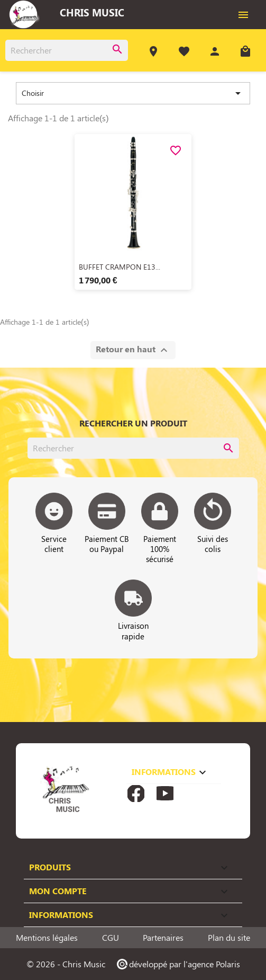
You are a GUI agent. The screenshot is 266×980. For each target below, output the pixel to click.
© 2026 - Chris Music (66, 964)
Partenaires (163, 938)
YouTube (165, 794)
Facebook (136, 794)
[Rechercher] (67, 50)
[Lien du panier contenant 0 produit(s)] (245, 53)
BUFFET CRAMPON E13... (120, 267)
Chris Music (92, 12)
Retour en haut (133, 350)
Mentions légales (47, 938)
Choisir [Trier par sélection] (133, 93)
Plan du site (229, 938)
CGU (111, 938)
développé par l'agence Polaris (178, 964)
